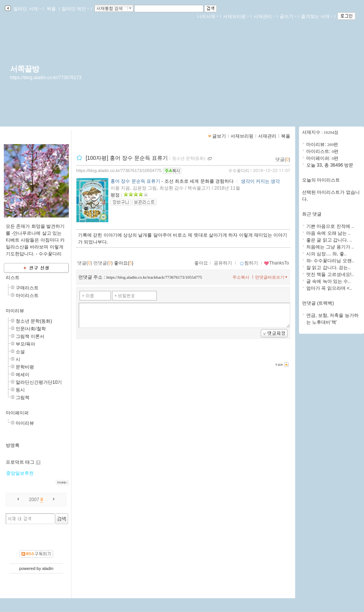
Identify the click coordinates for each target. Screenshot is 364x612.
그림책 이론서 (30, 336)
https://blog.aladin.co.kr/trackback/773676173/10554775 (154, 277)
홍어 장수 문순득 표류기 (135, 181)
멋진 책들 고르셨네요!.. (330, 274)
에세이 (23, 375)
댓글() (283, 159)
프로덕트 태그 (20, 462)
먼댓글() (103, 263)
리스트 (13, 278)
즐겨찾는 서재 (317, 16)
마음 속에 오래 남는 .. (328, 233)
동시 (20, 390)
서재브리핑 (236, 16)
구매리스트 (27, 288)
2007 (34, 500)
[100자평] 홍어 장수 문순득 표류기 (127, 158)
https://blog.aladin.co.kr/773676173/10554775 (119, 170)
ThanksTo (276, 263)
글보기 (219, 136)
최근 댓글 (312, 214)
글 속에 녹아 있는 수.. (328, 281)
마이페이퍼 (17, 413)
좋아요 (201, 263)
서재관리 (264, 16)
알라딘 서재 (27, 9)
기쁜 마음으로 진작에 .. (330, 226)
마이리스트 (27, 295)
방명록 (13, 445)
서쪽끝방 (24, 69)
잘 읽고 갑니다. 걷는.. (328, 268)
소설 (20, 352)
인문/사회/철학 (31, 329)
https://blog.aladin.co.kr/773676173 (46, 78)
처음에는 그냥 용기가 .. (330, 247)
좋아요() (124, 263)
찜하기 (249, 263)
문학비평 (25, 367)
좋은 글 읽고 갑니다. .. (329, 240)
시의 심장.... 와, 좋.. (326, 254)
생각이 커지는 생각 (261, 181)
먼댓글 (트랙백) (318, 303)
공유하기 (223, 263)
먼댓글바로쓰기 (272, 277)
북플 (51, 9)
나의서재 (208, 16)
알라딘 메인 (75, 9)
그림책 (23, 398)
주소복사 (241, 277)
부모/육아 (25, 344)
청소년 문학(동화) (34, 321)
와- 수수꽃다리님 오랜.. (330, 261)
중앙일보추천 (20, 473)
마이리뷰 (15, 311)
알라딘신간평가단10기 (39, 382)
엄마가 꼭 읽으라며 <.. (329, 288)
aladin (48, 568)
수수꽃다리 (239, 170)
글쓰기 (288, 16)
